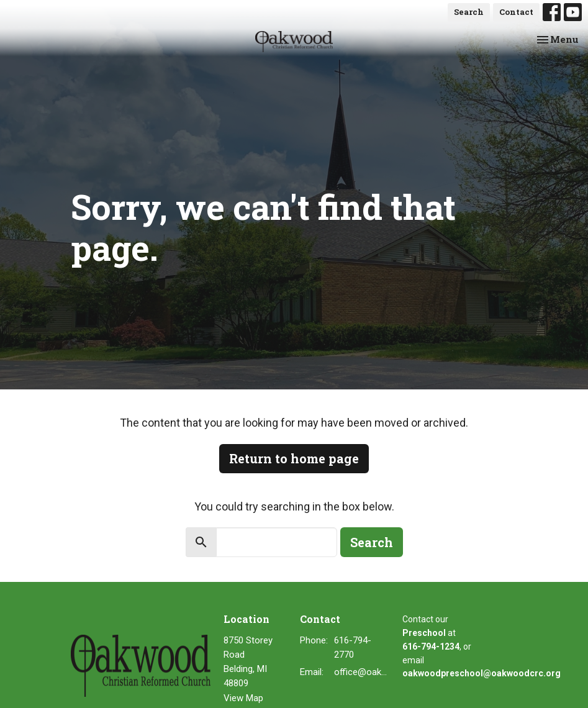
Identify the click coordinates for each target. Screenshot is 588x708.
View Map (243, 698)
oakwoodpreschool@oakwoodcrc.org (482, 673)
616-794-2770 (353, 647)
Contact (516, 12)
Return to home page (294, 458)
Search (469, 12)
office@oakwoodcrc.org (362, 672)
